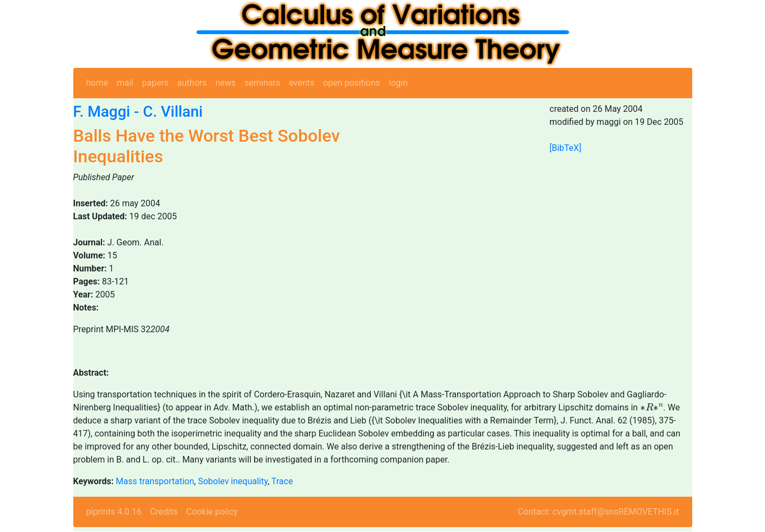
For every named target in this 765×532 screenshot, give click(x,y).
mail (125, 83)
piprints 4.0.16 (114, 512)
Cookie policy (212, 512)
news (226, 83)
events (302, 83)
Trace (282, 481)
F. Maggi (102, 112)
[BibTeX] (565, 148)
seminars (262, 83)
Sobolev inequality (233, 481)
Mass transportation (155, 481)
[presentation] (652, 407)
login (398, 83)
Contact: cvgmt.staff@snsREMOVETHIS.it (599, 512)
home (97, 83)
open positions (352, 83)
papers (155, 83)
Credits (164, 512)
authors (192, 83)
